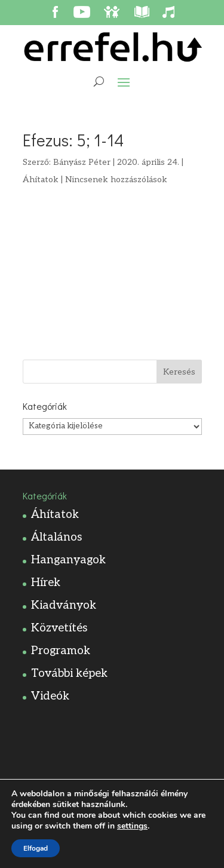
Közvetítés (59, 628)
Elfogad (36, 848)
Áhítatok (41, 180)
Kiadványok (64, 605)
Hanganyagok (68, 560)
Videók (50, 696)
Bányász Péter (82, 162)
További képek (69, 674)
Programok (61, 651)
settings (132, 826)
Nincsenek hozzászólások (116, 180)
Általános (56, 537)
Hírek (46, 583)
